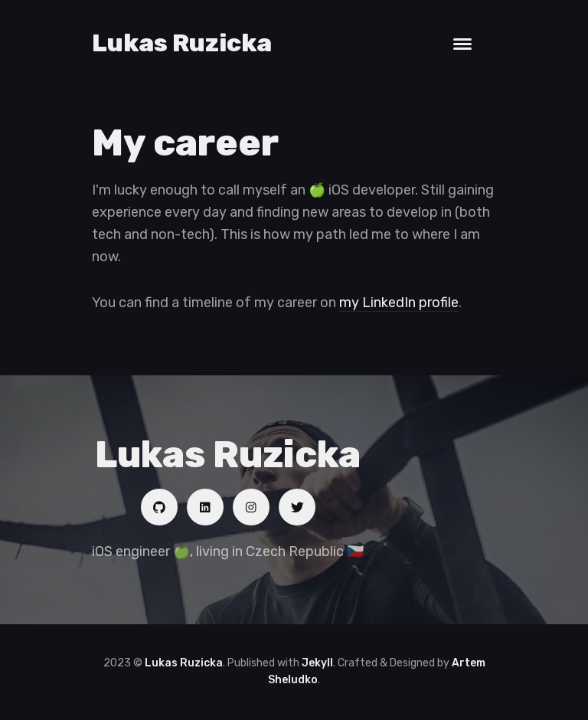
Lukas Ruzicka (182, 43)
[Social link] (159, 507)
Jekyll (317, 663)
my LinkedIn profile (399, 303)
